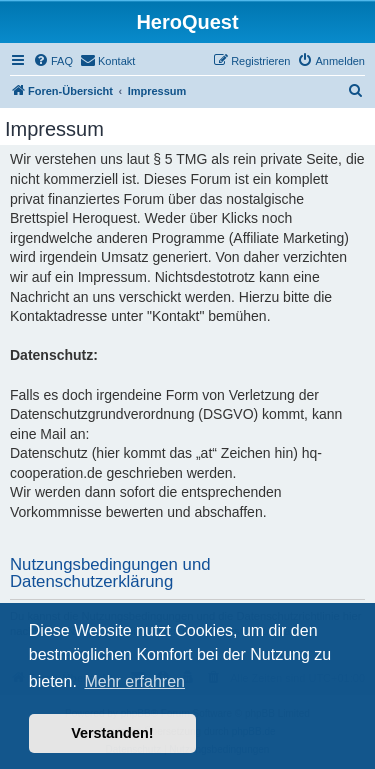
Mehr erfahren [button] (134, 681)
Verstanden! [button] (112, 733)
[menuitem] (53, 61)
